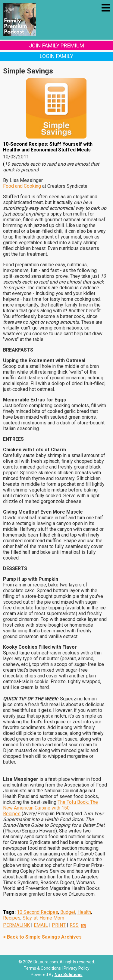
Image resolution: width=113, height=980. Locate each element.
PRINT (59, 925)
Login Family (56, 56)
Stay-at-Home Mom (43, 918)
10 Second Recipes (38, 912)
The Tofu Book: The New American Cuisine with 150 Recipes (50, 808)
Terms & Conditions (42, 968)
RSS (74, 925)
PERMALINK (16, 925)
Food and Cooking (22, 186)
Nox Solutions (69, 975)
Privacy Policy (77, 968)
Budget (68, 912)
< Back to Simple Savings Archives (42, 937)
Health (84, 912)
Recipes (12, 918)
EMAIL (41, 925)
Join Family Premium (56, 45)
